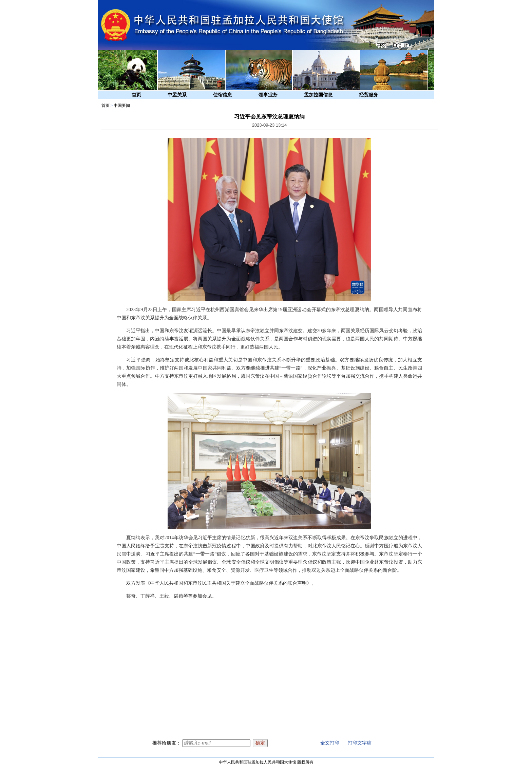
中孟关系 (177, 95)
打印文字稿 (360, 743)
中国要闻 (122, 106)
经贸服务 (368, 95)
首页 (136, 95)
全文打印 (330, 743)
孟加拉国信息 (318, 95)
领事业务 (268, 95)
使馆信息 (223, 95)
